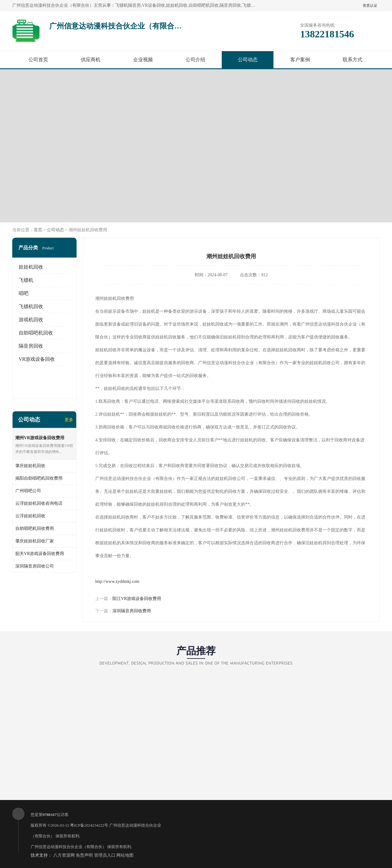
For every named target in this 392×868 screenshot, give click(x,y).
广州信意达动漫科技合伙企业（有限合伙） (68, 847)
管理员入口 (105, 855)
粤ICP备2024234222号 (89, 825)
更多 (69, 420)
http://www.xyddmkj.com (117, 581)
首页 (38, 230)
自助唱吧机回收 (36, 333)
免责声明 (84, 855)
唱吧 (24, 293)
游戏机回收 (31, 320)
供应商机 (91, 60)
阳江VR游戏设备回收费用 (137, 599)
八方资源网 (64, 855)
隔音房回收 (31, 346)
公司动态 (248, 60)
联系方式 (352, 60)
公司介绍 (195, 60)
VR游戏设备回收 (37, 359)
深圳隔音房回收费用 (132, 611)
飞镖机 (26, 280)
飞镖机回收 (31, 306)
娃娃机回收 (31, 267)
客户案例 (300, 60)
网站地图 (125, 855)
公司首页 (38, 60)
